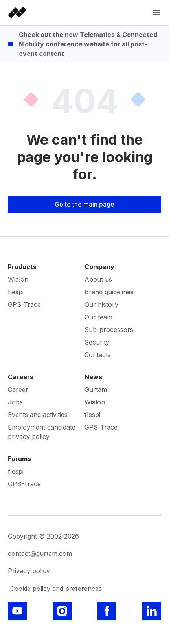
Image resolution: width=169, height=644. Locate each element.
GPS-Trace (24, 304)
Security (97, 342)
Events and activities (38, 415)
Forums (19, 459)
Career (18, 389)
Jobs (15, 402)
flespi (16, 292)
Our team (98, 317)
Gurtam (96, 389)
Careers (21, 377)
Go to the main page (84, 204)
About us (98, 279)
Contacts (98, 355)
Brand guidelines (109, 292)
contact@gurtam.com (40, 554)
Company (99, 267)
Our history (101, 304)
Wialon (18, 279)
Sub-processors (109, 330)
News (93, 377)
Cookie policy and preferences (56, 589)
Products (22, 267)
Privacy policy (29, 571)
